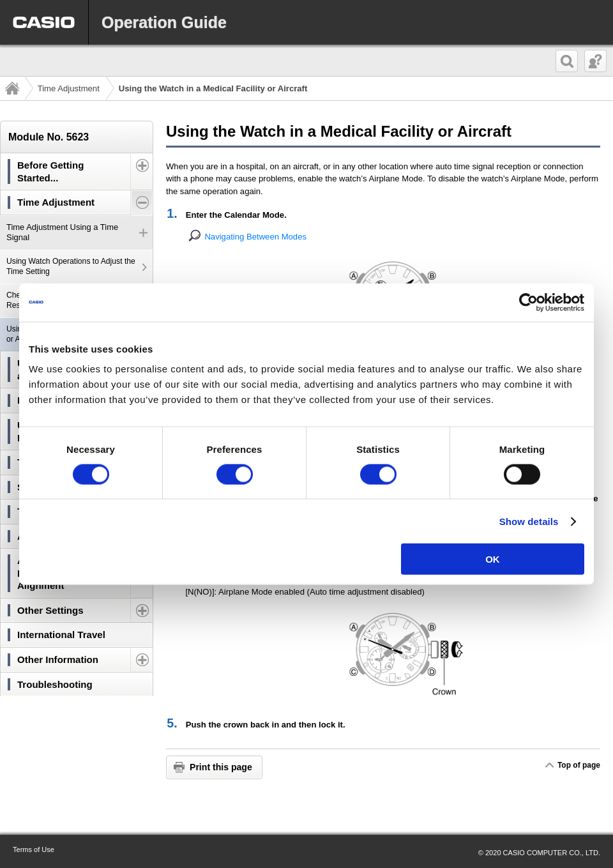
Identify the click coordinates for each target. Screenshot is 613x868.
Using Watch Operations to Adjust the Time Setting (71, 266)
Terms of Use (34, 849)
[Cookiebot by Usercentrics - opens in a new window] (528, 302)
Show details (529, 521)
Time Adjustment (69, 88)
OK (493, 559)
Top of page (579, 765)
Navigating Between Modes (255, 237)
